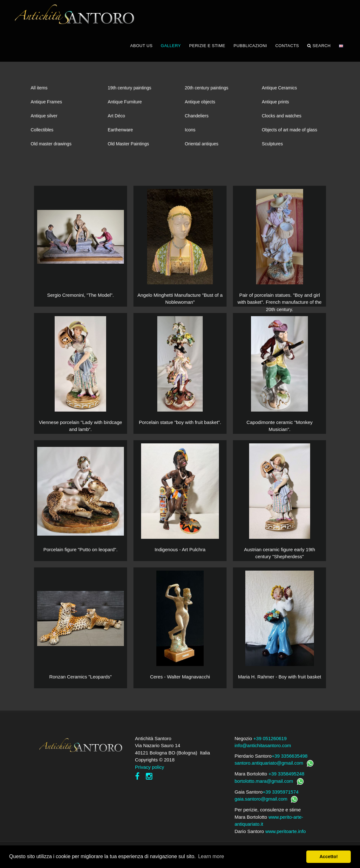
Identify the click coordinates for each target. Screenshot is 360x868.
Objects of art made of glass (289, 132)
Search (319, 48)
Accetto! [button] (329, 857)
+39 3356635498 (290, 758)
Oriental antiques (202, 146)
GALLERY (171, 48)
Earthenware (120, 132)
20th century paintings (207, 90)
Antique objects (200, 104)
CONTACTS (287, 48)
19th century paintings (129, 90)
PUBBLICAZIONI (250, 48)
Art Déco (116, 118)
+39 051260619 (270, 740)
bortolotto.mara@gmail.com (264, 783)
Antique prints (275, 104)
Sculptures (272, 146)
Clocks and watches (282, 118)
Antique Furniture (125, 104)
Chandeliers (197, 118)
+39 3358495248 (286, 776)
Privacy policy (150, 769)
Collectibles (42, 132)
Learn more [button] (211, 856)
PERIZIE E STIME (207, 48)
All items (39, 90)
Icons (190, 132)
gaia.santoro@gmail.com (261, 801)
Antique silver (44, 118)
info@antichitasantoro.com (263, 747)
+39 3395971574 (281, 794)
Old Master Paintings (128, 146)
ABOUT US (141, 48)
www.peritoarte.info (286, 833)
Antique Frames (47, 104)
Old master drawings (51, 146)
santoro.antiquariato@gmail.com (269, 765)
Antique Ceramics (279, 90)
